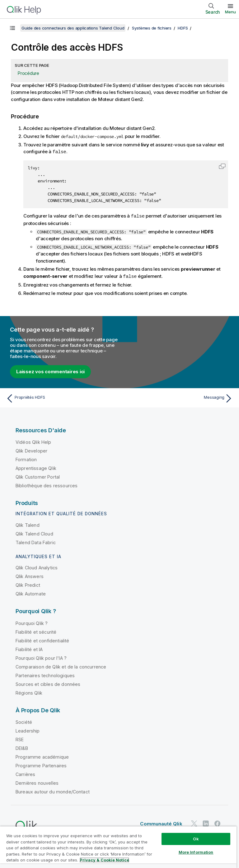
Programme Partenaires (41, 765)
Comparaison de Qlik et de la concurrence (61, 666)
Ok (196, 839)
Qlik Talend (28, 524)
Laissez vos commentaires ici (50, 371)
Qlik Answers (30, 575)
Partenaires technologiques (45, 675)
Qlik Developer (31, 450)
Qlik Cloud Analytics (37, 567)
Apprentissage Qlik (36, 467)
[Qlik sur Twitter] (194, 822)
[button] (222, 166)
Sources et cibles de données (48, 683)
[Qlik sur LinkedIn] (206, 822)
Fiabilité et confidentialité (42, 640)
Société (24, 721)
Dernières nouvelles (37, 782)
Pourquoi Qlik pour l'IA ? (41, 657)
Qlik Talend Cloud (34, 533)
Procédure (28, 73)
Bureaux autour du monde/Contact (53, 791)
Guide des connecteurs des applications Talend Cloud (73, 28)
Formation (26, 459)
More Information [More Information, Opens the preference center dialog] (196, 852)
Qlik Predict (28, 584)
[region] (118, 847)
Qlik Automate (31, 593)
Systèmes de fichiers (152, 28)
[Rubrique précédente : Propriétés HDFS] (61, 397)
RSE (20, 739)
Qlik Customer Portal (38, 476)
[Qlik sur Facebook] (218, 822)
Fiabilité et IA (29, 648)
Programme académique (42, 756)
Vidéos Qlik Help (33, 441)
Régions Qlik (29, 692)
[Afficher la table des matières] (12, 28)
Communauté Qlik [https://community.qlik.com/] (161, 823)
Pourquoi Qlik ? (32, 622)
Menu (230, 12)
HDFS (183, 28)
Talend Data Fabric (36, 542)
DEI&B (22, 747)
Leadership (28, 730)
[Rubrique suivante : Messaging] (178, 397)
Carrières (25, 773)
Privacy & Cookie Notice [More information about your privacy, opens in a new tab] (104, 860)
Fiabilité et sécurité (36, 631)
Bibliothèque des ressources (47, 485)
